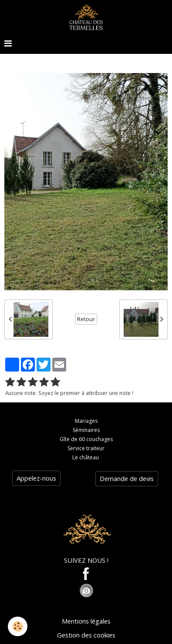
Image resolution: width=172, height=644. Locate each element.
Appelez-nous (36, 478)
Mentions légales (86, 621)
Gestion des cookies (86, 635)
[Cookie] (18, 626)
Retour (86, 319)
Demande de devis (127, 478)
